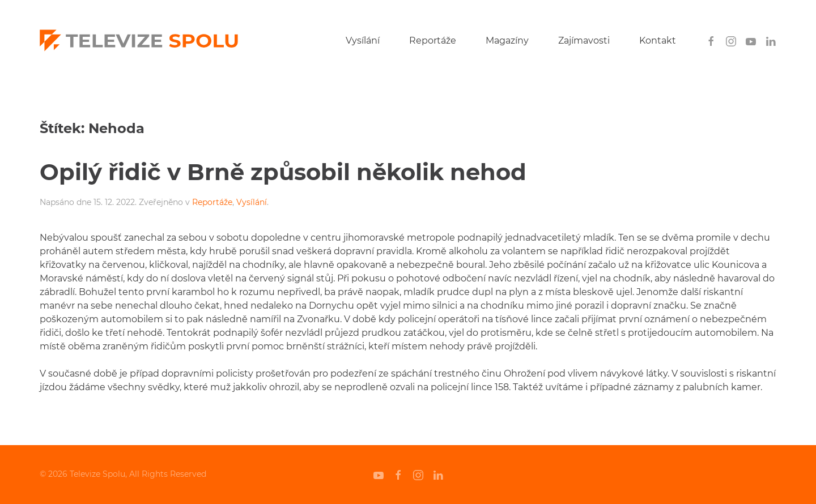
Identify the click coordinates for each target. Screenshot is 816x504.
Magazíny (507, 40)
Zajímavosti (584, 40)
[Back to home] (139, 41)
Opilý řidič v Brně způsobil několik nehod (283, 172)
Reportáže (433, 40)
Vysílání (363, 40)
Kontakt (658, 40)
